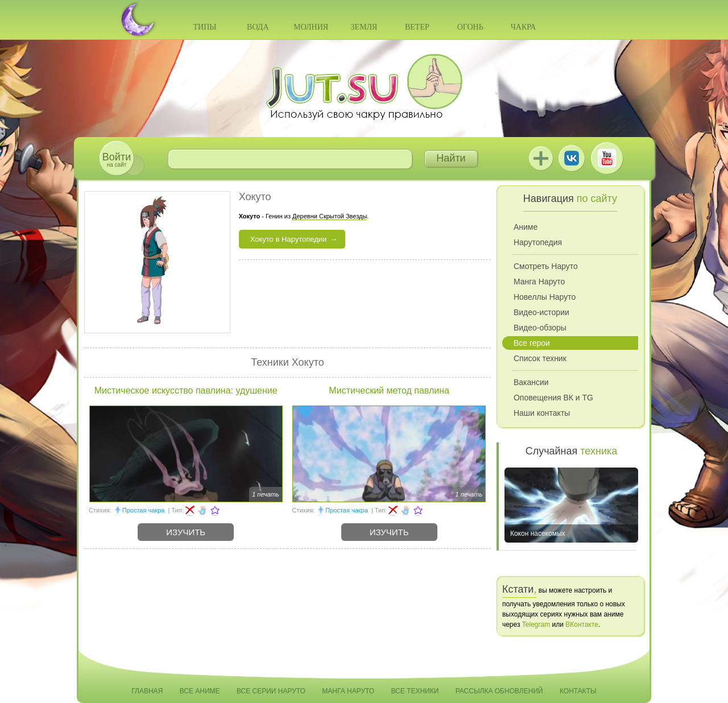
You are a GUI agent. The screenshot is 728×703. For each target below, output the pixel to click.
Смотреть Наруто (546, 266)
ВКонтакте (572, 158)
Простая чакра (144, 510)
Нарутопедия (538, 242)
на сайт (117, 160)
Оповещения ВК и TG (553, 398)
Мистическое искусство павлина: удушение (186, 390)
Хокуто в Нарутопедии (289, 239)
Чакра (524, 27)
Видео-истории (541, 312)
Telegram (536, 625)
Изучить (186, 532)
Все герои (532, 343)
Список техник (540, 358)
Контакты (578, 691)
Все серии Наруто (271, 691)
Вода (258, 27)
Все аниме (200, 691)
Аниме (526, 227)
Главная (147, 691)
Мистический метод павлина (389, 390)
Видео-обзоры (540, 328)
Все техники (415, 691)
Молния (311, 27)
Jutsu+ (541, 158)
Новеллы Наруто (545, 297)
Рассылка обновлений (499, 691)
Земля (364, 27)
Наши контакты (542, 413)
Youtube (607, 158)
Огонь (470, 27)
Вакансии (531, 382)
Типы (204, 27)
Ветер (417, 27)
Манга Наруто (539, 282)
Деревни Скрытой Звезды (330, 216)
